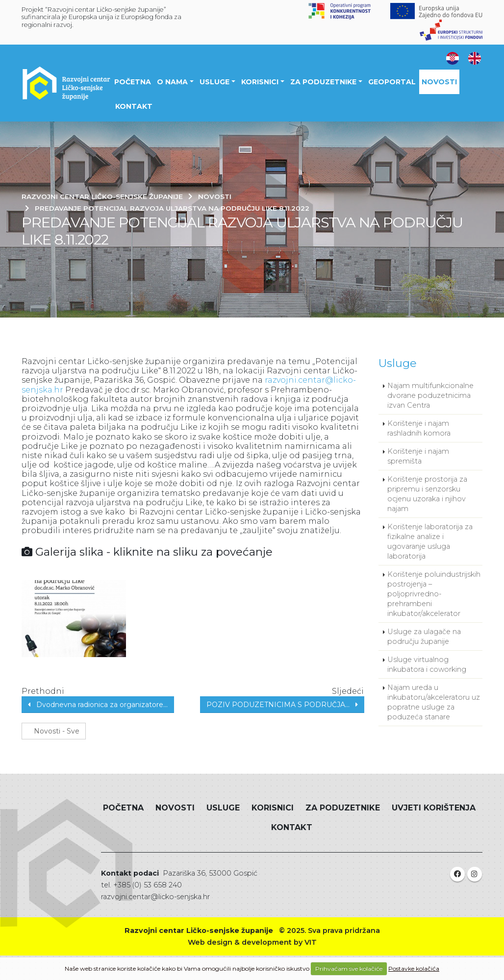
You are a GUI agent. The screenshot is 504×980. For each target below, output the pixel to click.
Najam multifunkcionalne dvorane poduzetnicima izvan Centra (430, 395)
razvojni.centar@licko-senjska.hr (155, 897)
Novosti (439, 82)
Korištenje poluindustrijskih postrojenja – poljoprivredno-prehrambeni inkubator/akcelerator (434, 594)
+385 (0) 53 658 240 (148, 885)
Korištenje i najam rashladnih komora (419, 428)
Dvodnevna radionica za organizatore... (98, 705)
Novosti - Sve (54, 731)
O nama (172, 82)
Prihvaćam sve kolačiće (349, 968)
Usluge (214, 82)
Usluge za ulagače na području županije (424, 637)
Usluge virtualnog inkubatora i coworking (427, 664)
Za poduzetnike (323, 82)
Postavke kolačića (414, 968)
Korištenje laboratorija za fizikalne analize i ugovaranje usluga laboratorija (430, 541)
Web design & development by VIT (252, 942)
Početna (133, 82)
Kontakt (134, 106)
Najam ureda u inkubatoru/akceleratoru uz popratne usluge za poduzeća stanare (434, 702)
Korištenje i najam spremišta (418, 456)
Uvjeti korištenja (434, 808)
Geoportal (392, 82)
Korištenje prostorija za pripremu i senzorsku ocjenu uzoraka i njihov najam (427, 494)
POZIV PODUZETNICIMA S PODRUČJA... (282, 705)
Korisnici (260, 82)
